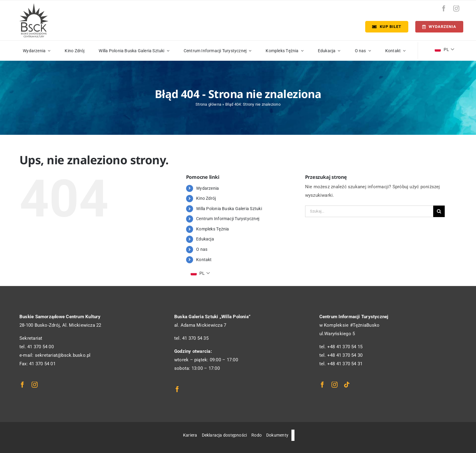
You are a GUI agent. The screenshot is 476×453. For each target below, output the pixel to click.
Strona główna (208, 104)
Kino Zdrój (206, 198)
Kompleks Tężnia (212, 229)
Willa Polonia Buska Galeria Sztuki (229, 209)
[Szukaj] (439, 211)
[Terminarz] (439, 27)
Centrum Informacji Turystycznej (228, 219)
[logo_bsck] (34, 5)
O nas (202, 249)
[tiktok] (347, 385)
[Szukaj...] (369, 211)
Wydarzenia (207, 188)
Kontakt (204, 260)
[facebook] (444, 9)
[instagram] (456, 9)
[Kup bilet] (387, 27)
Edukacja (205, 239)
